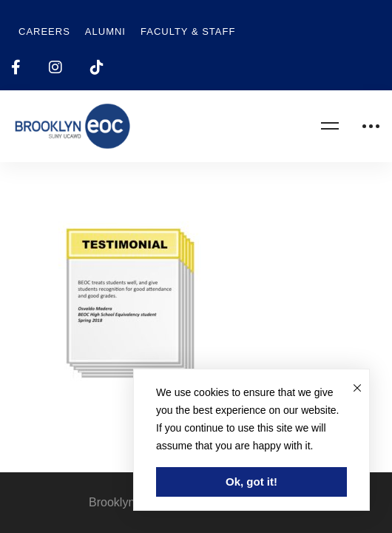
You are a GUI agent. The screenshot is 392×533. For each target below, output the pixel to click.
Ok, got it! (251, 482)
